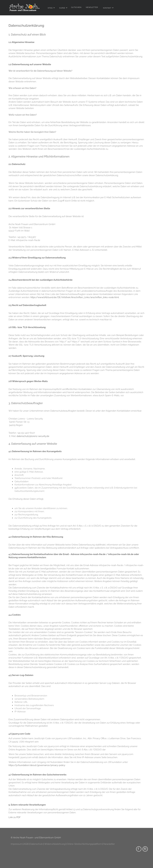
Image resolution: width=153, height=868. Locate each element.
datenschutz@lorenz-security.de (33, 436)
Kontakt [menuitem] (107, 8)
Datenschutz (36, 844)
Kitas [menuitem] (50, 8)
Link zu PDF (15, 817)
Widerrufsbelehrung (55, 844)
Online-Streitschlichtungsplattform (84, 844)
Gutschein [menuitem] (76, 7)
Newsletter (109, 844)
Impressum (17, 844)
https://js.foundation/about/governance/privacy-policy (37, 765)
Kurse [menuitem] (62, 8)
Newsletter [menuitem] (92, 7)
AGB (26, 844)
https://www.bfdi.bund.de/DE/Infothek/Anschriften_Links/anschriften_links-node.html (75, 297)
